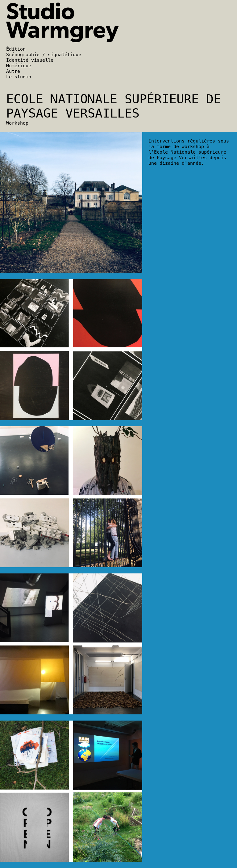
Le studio (19, 77)
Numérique (19, 66)
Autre (13, 71)
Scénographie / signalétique (44, 55)
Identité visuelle (30, 60)
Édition (16, 49)
